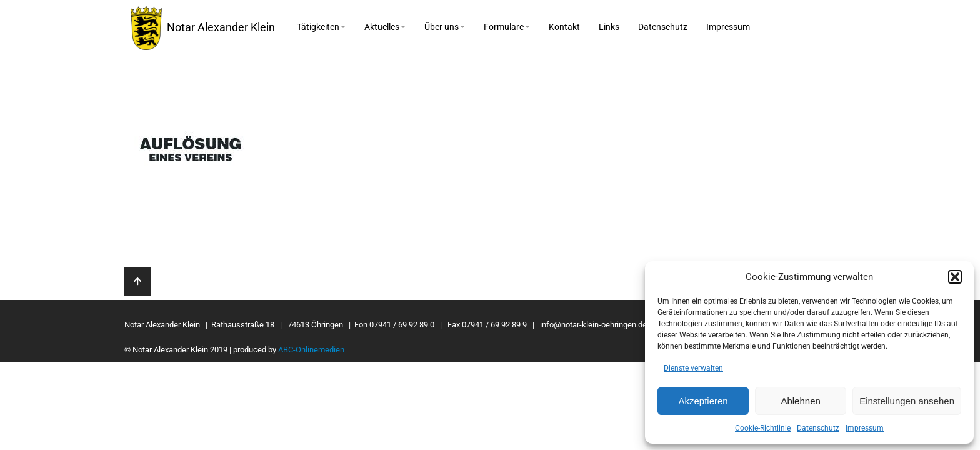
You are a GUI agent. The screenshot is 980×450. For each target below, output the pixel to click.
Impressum (865, 428)
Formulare (507, 27)
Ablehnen (800, 401)
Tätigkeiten (321, 27)
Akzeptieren (703, 401)
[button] (955, 277)
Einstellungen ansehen (907, 401)
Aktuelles (385, 27)
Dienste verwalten (693, 368)
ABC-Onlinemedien (311, 350)
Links (609, 27)
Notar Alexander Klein (203, 28)
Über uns (445, 27)
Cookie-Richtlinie (763, 428)
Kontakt (564, 27)
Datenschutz (818, 428)
